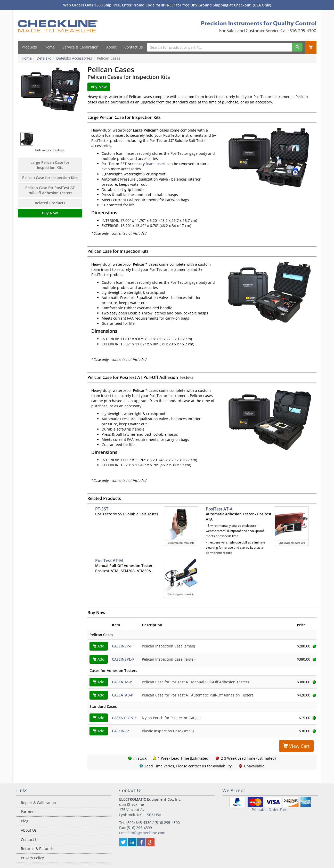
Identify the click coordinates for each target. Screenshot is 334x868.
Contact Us (134, 47)
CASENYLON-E (124, 718)
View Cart (296, 746)
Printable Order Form (270, 810)
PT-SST (102, 509)
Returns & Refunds (37, 849)
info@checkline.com (148, 833)
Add (99, 646)
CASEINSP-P (122, 646)
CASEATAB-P (123, 695)
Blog (25, 821)
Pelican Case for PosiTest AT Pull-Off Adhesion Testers (50, 190)
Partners (28, 812)
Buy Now (50, 213)
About (111, 47)
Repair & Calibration (38, 803)
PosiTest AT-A (219, 509)
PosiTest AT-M (109, 561)
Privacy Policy (32, 858)
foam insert (156, 164)
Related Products (50, 203)
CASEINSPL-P (123, 659)
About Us (29, 830)
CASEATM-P (122, 682)
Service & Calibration (80, 47)
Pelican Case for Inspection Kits (50, 178)
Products (29, 47)
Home (50, 47)
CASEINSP (120, 731)
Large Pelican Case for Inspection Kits (50, 165)
